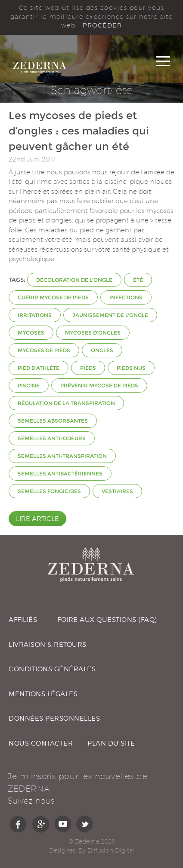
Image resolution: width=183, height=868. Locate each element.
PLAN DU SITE (111, 743)
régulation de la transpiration (66, 403)
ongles (102, 350)
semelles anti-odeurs (52, 438)
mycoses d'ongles (93, 333)
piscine (29, 385)
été (138, 280)
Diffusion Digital (111, 850)
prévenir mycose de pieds (99, 385)
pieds (88, 368)
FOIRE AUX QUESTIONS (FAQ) (107, 620)
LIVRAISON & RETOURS (48, 645)
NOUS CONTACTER (41, 743)
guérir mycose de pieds (53, 297)
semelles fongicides (49, 491)
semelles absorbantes (53, 421)
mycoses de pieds (44, 350)
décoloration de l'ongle (74, 280)
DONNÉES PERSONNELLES (54, 719)
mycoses (31, 333)
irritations (35, 315)
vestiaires (117, 491)
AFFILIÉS (23, 620)
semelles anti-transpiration (62, 456)
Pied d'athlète (39, 368)
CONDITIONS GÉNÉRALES (52, 669)
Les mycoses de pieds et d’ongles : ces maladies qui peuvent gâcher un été (79, 131)
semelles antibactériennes (60, 474)
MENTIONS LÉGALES (43, 694)
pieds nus (131, 368)
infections (126, 297)
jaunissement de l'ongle (110, 315)
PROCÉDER (102, 25)
